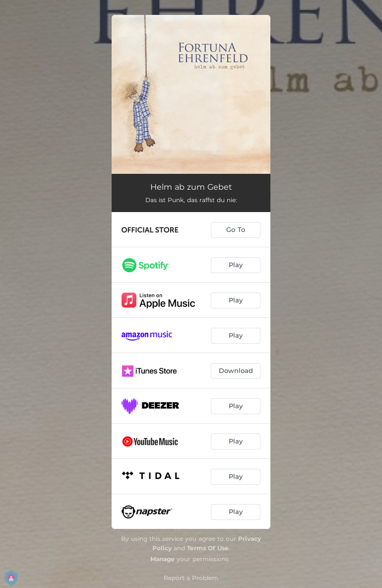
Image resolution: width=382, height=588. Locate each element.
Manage (162, 559)
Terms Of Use (208, 548)
